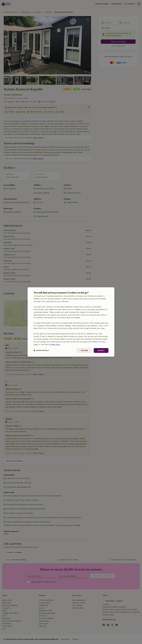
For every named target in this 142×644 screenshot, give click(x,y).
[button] (41, 350)
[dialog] (71, 322)
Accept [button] (101, 350)
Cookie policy (55, 344)
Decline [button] (84, 350)
